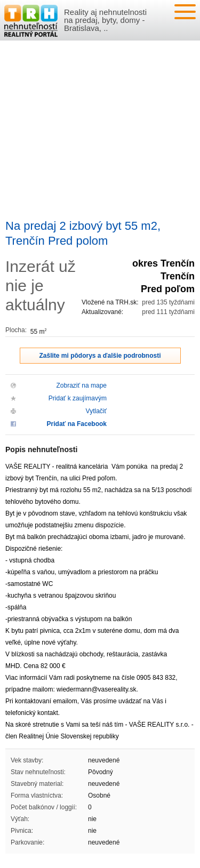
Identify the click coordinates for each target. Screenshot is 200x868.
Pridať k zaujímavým (78, 398)
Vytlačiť (96, 411)
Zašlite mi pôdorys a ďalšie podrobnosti (100, 356)
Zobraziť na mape (81, 385)
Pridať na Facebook (77, 424)
